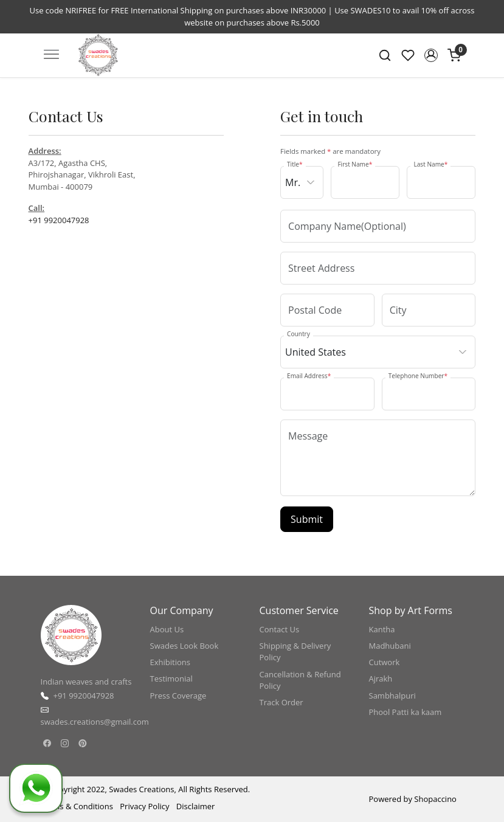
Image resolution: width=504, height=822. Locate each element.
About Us (167, 629)
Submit (307, 519)
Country (299, 334)
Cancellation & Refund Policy (300, 680)
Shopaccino (435, 799)
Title (295, 164)
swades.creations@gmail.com (95, 722)
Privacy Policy (144, 806)
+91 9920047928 (59, 220)
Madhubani (390, 646)
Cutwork (385, 662)
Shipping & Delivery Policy (295, 652)
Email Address (309, 376)
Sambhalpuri (392, 696)
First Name (355, 164)
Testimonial (171, 679)
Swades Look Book (185, 646)
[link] (385, 55)
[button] (431, 55)
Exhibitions (170, 662)
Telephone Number (418, 376)
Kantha (382, 629)
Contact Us (280, 629)
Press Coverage (178, 696)
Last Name (430, 164)
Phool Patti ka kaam (406, 712)
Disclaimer (196, 806)
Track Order (281, 702)
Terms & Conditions (77, 806)
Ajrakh (381, 679)
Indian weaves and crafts (86, 682)
